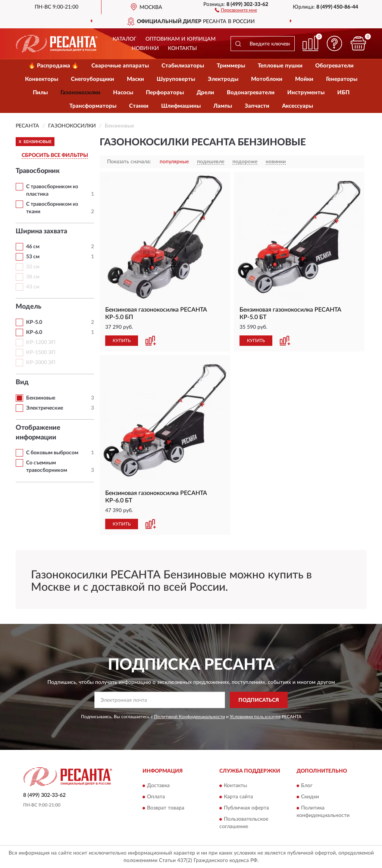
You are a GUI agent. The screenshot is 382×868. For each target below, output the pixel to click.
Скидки (310, 797)
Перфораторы (165, 93)
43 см (33, 287)
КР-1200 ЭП (41, 343)
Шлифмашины (181, 106)
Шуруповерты (176, 79)
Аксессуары (298, 106)
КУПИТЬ (122, 341)
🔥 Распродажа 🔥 (54, 66)
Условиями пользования (255, 717)
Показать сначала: (129, 162)
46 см (33, 247)
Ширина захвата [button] (41, 231)
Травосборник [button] (38, 171)
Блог (307, 786)
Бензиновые (41, 398)
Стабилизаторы (183, 66)
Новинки (145, 48)
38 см (33, 277)
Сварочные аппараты (120, 66)
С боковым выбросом (52, 453)
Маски (135, 79)
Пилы (40, 93)
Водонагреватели (251, 93)
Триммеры (231, 66)
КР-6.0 (34, 332)
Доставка (158, 786)
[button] (236, 10)
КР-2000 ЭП (41, 363)
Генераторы (342, 79)
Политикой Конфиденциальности (190, 717)
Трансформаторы (93, 106)
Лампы (223, 106)
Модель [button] (29, 307)
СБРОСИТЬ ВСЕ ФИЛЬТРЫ (55, 155)
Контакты (182, 48)
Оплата (156, 797)
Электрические (45, 408)
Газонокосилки (80, 93)
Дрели (205, 93)
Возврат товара (166, 808)
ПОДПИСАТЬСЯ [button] (259, 700)
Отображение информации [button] (38, 433)
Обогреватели (334, 66)
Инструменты (306, 93)
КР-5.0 (34, 322)
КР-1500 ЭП (41, 353)
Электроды (223, 79)
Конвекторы (42, 79)
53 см (33, 257)
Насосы (123, 93)
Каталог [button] (125, 39)
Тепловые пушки (280, 66)
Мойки (304, 79)
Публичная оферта (246, 808)
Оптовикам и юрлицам (181, 39)
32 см (33, 267)
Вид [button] (22, 382)
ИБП (343, 93)
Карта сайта (238, 797)
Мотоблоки (267, 79)
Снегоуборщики (93, 79)
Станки (139, 106)
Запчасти (257, 106)
